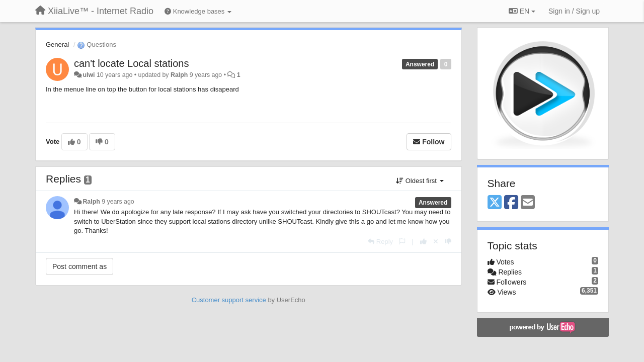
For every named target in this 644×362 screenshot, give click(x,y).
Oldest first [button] (420, 181)
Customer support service (229, 300)
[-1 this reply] (448, 242)
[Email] (528, 203)
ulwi (89, 75)
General (57, 44)
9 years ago (118, 202)
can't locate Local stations (131, 63)
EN (522, 11)
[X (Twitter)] (495, 203)
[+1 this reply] (423, 242)
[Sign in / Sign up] (574, 11)
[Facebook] (511, 203)
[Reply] (380, 242)
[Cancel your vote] (436, 242)
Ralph (179, 75)
